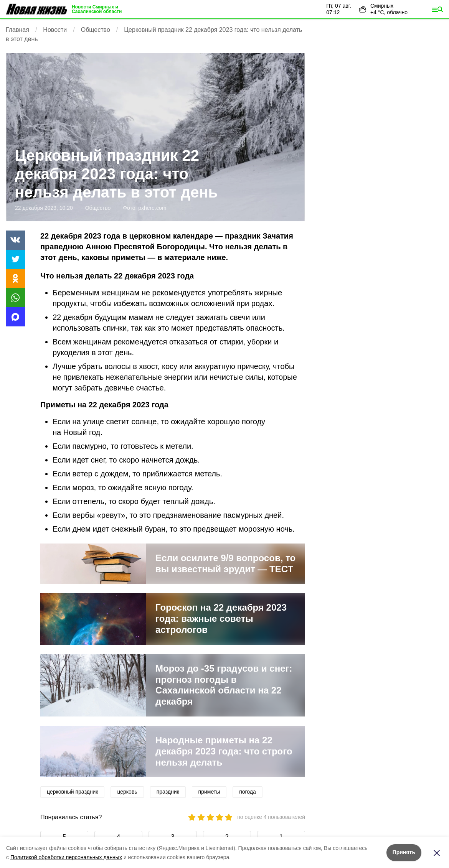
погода (248, 792)
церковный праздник (72, 792)
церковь (127, 792)
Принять (404, 852)
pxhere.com (152, 208)
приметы (209, 792)
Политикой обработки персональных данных (66, 857)
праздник (168, 792)
